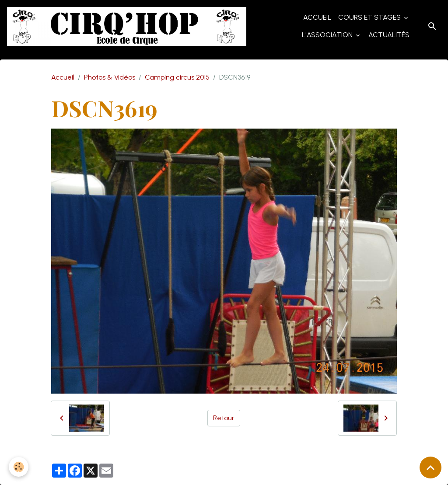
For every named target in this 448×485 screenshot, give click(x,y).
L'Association (328, 35)
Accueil (317, 17)
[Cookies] (19, 467)
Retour (224, 418)
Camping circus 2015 (177, 77)
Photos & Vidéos (110, 77)
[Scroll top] (430, 468)
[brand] (127, 26)
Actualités (389, 35)
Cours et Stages (370, 17)
